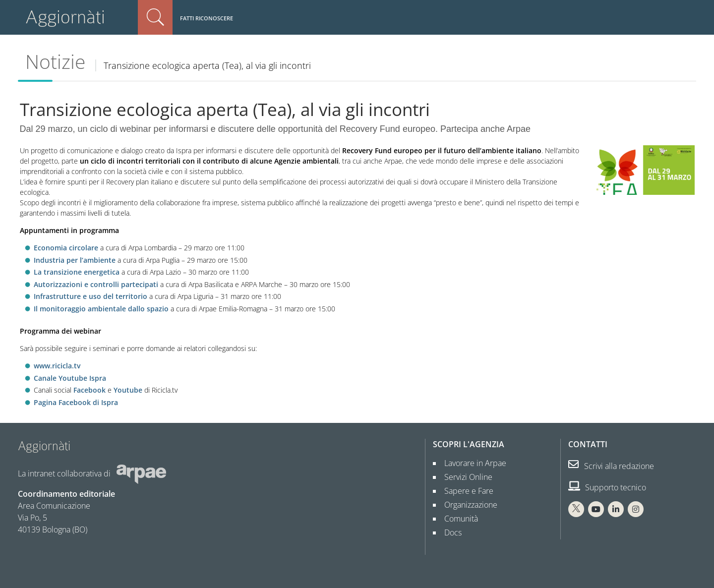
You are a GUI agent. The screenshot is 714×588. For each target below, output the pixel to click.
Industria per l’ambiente (75, 260)
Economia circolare (66, 248)
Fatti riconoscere (207, 18)
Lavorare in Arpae (471, 463)
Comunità (457, 519)
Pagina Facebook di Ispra (76, 402)
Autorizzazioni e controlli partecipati (96, 284)
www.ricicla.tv (57, 366)
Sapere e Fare (465, 491)
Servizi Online (464, 477)
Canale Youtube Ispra (70, 378)
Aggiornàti (65, 17)
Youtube (128, 390)
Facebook (89, 390)
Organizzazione (467, 505)
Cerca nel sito (155, 17)
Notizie (55, 61)
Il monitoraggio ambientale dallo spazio (101, 309)
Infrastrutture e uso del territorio (90, 296)
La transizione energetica (77, 272)
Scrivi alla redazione (611, 466)
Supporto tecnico (607, 487)
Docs (449, 532)
